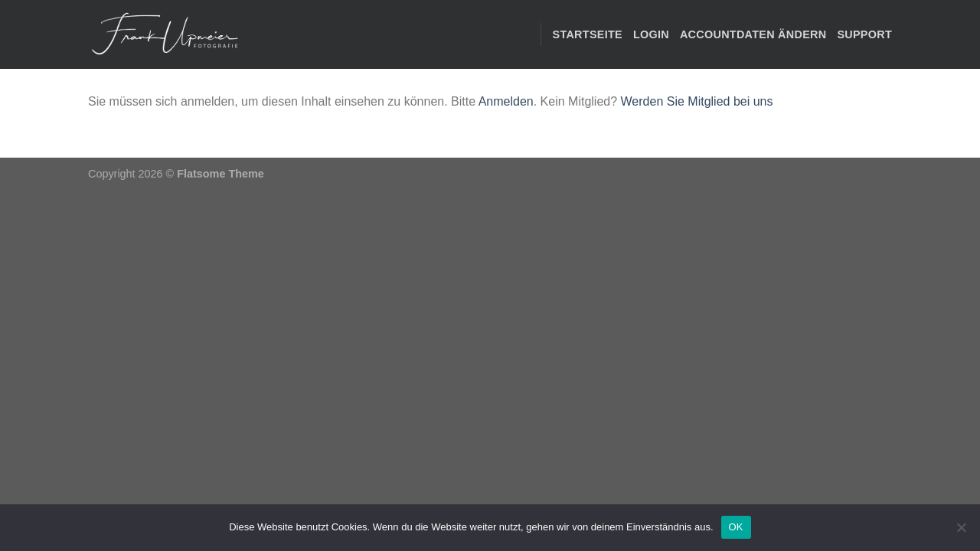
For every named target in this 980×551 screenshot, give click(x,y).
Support (864, 34)
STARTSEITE (588, 34)
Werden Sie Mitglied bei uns (697, 101)
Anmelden (506, 101)
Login (651, 34)
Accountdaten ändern (753, 34)
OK (736, 527)
